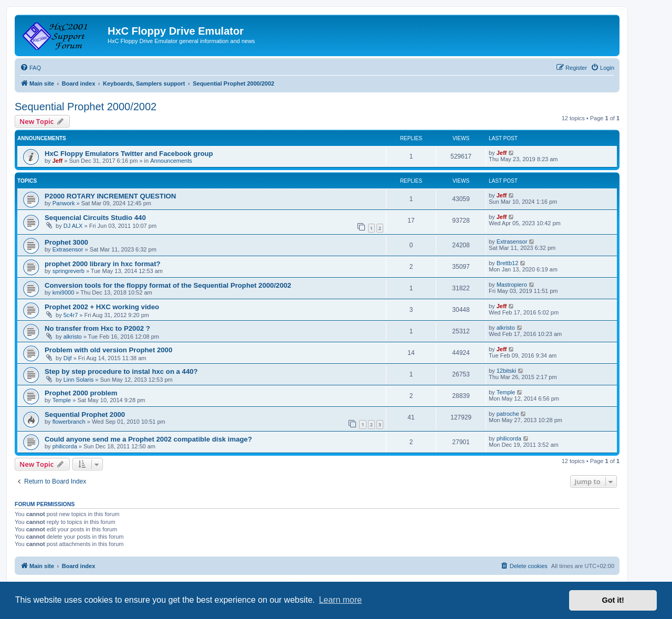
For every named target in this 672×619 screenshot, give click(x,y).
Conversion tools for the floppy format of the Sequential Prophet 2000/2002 (168, 285)
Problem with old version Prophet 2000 (108, 350)
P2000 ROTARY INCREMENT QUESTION (110, 196)
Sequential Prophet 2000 (85, 415)
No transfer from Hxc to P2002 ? (97, 328)
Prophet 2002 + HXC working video (102, 307)
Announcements (171, 161)
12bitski (506, 371)
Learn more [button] (340, 600)
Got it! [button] (613, 600)
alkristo (73, 337)
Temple (62, 400)
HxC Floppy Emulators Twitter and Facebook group (129, 154)
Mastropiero (512, 285)
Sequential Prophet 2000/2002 (86, 107)
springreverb (69, 271)
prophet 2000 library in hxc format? (103, 264)
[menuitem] (30, 68)
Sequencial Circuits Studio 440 (95, 218)
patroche (508, 414)
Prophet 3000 (66, 242)
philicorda (65, 446)
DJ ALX (73, 226)
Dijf (68, 358)
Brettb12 (508, 263)
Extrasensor (68, 249)
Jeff (58, 161)
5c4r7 (71, 315)
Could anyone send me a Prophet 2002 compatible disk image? (148, 439)
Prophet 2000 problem (81, 393)
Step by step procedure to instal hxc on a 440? (121, 371)
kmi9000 (64, 292)
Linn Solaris (78, 380)
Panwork (64, 203)
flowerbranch (69, 422)
